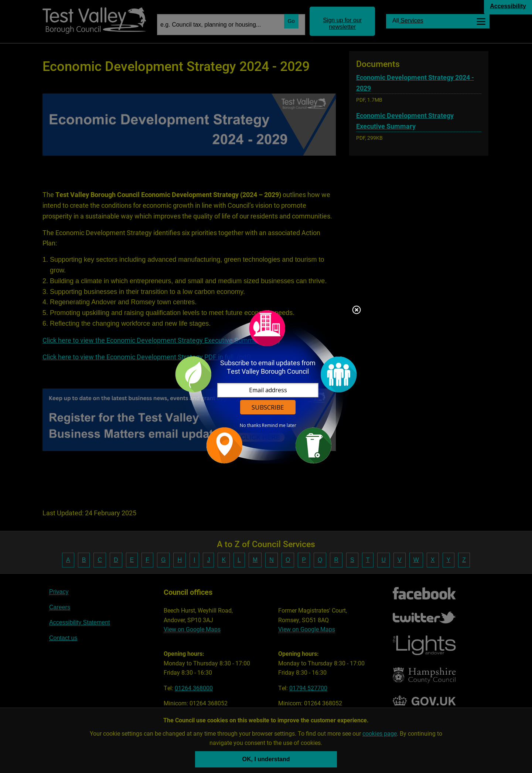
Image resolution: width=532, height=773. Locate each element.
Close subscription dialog (357, 311)
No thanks (250, 426)
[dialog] (266, 386)
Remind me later (279, 426)
